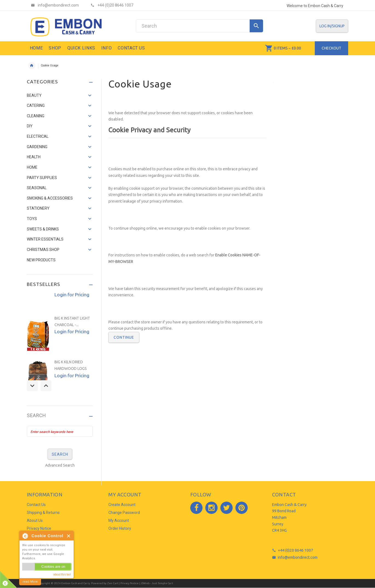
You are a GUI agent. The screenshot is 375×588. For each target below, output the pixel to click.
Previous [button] (32, 386)
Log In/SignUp (332, 26)
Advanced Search (60, 465)
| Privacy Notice (128, 583)
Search (36, 416)
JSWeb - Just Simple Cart (157, 583)
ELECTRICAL (38, 136)
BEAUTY (34, 95)
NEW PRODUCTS (41, 260)
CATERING (36, 106)
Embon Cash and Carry (76, 583)
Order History (120, 528)
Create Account (122, 505)
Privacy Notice (39, 528)
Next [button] (46, 386)
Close (69, 536)
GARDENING (37, 147)
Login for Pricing (72, 295)
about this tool (62, 574)
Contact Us (36, 505)
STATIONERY (38, 208)
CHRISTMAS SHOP (43, 250)
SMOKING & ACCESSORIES (50, 198)
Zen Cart (113, 583)
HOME (32, 167)
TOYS (32, 219)
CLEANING (36, 116)
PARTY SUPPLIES (42, 178)
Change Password (124, 513)
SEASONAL (37, 188)
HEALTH (34, 157)
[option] (60, 335)
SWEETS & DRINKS (43, 229)
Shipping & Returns (43, 513)
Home (32, 66)
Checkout (331, 48)
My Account (119, 520)
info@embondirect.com (298, 557)
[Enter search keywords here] (60, 431)
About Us (35, 520)
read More (30, 582)
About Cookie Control (25, 536)
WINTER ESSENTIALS (45, 239)
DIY (30, 126)
